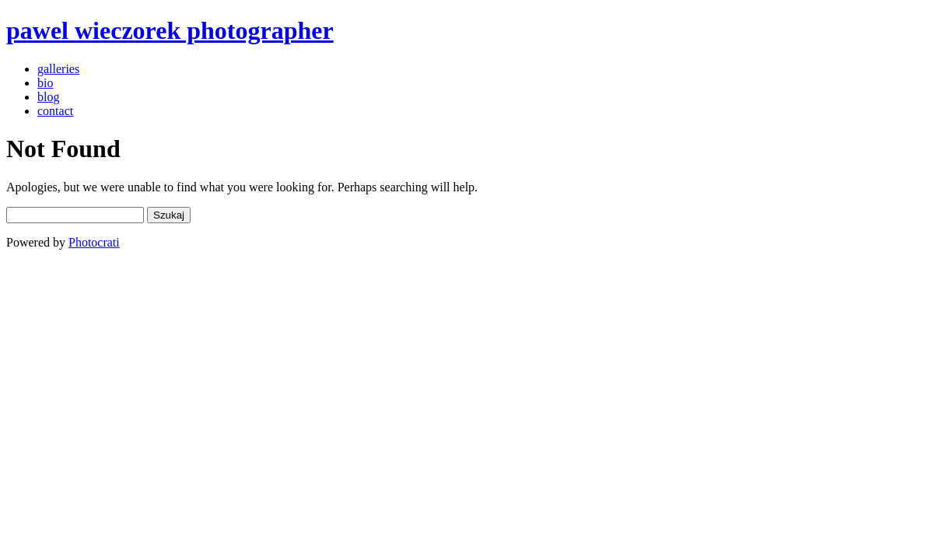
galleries (58, 69)
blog (48, 97)
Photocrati (94, 242)
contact (55, 111)
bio (45, 83)
